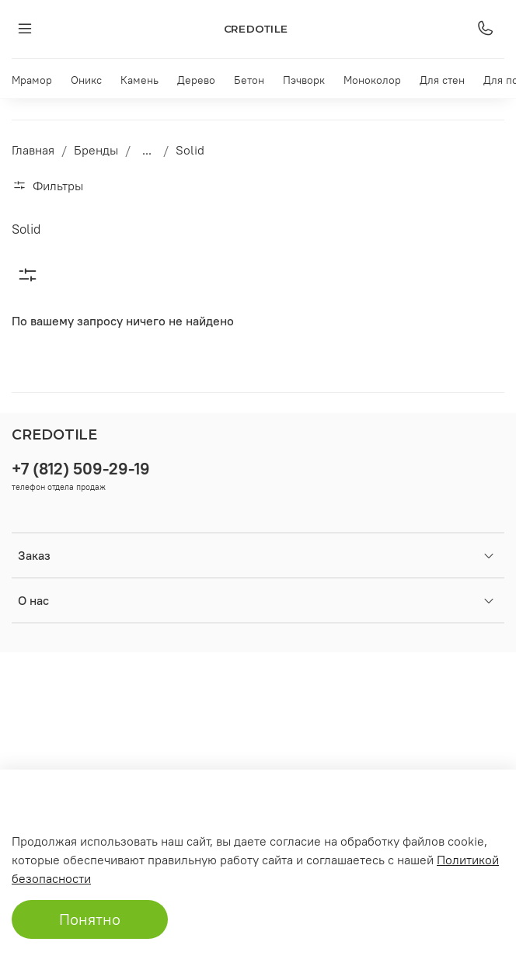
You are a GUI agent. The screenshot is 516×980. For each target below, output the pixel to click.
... (147, 150)
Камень (139, 80)
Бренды (96, 150)
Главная (33, 150)
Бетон (249, 80)
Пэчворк (304, 80)
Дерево (196, 80)
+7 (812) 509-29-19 (81, 469)
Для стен (442, 80)
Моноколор (372, 80)
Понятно (90, 919)
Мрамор (32, 80)
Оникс (86, 80)
